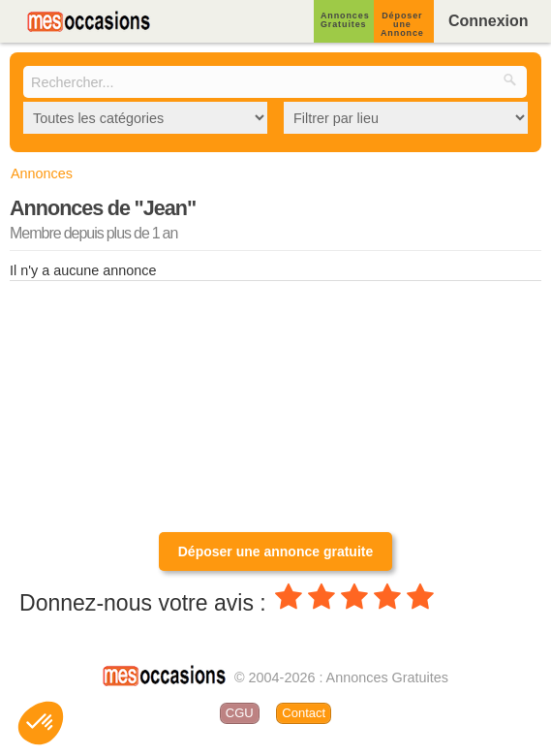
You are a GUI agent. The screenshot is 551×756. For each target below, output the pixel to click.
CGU (240, 713)
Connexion (489, 21)
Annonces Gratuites (345, 20)
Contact (304, 713)
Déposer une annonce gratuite (275, 551)
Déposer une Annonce (402, 24)
